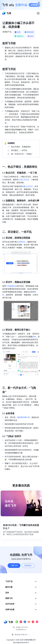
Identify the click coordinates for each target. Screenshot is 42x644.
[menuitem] (21, 581)
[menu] (21, 596)
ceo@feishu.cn (21, 630)
